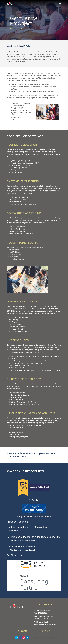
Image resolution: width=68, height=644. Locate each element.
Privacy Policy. (52, 624)
